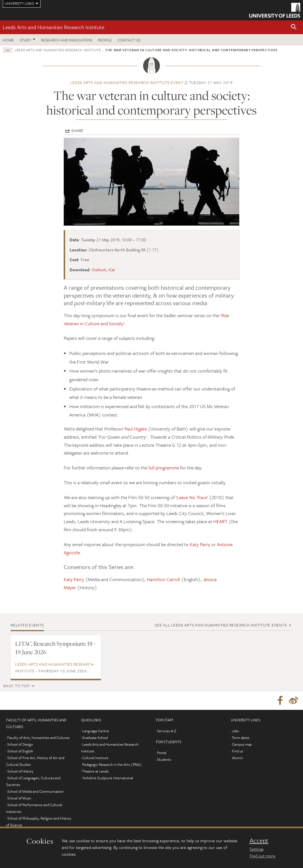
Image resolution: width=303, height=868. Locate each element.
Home (8, 40)
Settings (257, 849)
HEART (220, 521)
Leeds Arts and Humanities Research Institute (54, 27)
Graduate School (95, 738)
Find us (237, 752)
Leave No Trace (192, 497)
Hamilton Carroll (164, 579)
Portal (162, 754)
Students (164, 760)
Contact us (129, 40)
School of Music (19, 799)
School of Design (20, 745)
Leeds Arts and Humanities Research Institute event (127, 82)
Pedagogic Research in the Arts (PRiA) (112, 765)
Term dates (241, 738)
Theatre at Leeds (95, 772)
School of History (20, 772)
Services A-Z (167, 732)
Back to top (16, 686)
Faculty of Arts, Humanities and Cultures (38, 738)
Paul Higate (136, 429)
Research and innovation (67, 40)
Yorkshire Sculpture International (108, 779)
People (105, 40)
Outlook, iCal (103, 270)
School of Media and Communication (35, 792)
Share (77, 130)
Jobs (235, 732)
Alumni (237, 759)
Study (25, 40)
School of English (20, 752)
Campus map (242, 745)
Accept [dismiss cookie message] (259, 841)
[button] (294, 27)
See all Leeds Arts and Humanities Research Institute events (221, 625)
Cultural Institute (95, 759)
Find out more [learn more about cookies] (262, 856)
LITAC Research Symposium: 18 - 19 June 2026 (55, 648)
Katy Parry (200, 544)
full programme (164, 468)
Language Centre (96, 732)
